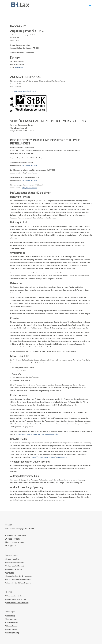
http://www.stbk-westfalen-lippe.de (23, 91)
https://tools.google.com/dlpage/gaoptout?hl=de (49, 457)
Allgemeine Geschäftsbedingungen (19, 583)
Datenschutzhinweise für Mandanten (19, 576)
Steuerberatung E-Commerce (17, 596)
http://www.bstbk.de (30, 165)
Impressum (10, 573)
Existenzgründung (13, 633)
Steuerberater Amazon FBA (16, 599)
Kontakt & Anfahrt (13, 559)
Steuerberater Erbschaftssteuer (17, 603)
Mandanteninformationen (15, 562)
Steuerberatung (12, 629)
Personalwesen (11, 619)
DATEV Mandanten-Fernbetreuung (18, 579)
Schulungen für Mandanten (16, 566)
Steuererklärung (12, 626)
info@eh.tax (19, 67)
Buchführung (11, 616)
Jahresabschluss (12, 622)
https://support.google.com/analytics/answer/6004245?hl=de (38, 434)
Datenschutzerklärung (14, 569)
